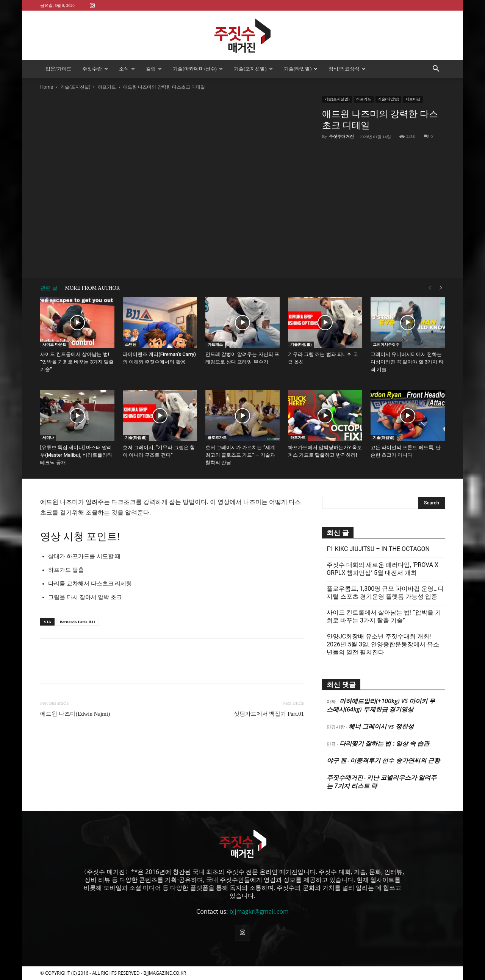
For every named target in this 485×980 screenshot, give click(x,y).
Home (47, 87)
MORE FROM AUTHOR (93, 288)
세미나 (48, 438)
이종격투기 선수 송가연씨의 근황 (395, 760)
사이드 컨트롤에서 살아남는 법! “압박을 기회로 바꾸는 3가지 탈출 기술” (77, 362)
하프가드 (107, 87)
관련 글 (49, 288)
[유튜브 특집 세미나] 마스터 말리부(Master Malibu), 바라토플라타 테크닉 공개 (76, 455)
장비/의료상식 (347, 69)
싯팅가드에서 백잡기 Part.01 (269, 714)
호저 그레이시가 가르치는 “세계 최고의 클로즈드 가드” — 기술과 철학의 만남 (240, 455)
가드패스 (215, 344)
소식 (127, 69)
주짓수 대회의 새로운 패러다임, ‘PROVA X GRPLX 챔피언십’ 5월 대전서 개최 (383, 569)
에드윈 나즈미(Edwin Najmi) (75, 714)
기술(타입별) (301, 69)
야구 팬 (336, 760)
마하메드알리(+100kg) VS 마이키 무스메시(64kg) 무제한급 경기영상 (381, 705)
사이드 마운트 (54, 344)
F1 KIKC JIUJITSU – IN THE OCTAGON (378, 549)
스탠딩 (131, 344)
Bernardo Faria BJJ (77, 622)
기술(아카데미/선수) (198, 69)
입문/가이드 (59, 69)
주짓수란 (95, 69)
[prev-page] (430, 288)
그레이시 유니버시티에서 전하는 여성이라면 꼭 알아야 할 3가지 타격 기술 (407, 362)
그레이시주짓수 (386, 344)
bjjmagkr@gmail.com (259, 911)
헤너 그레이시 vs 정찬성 (381, 726)
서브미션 (413, 99)
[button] (436, 69)
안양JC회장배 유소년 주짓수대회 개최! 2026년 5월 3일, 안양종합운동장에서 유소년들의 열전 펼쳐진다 (383, 644)
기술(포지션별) (253, 69)
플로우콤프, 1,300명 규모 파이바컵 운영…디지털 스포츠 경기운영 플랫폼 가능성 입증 (385, 593)
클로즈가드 (217, 438)
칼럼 (154, 69)
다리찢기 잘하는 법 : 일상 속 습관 (384, 743)
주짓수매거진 (341, 136)
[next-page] (441, 288)
